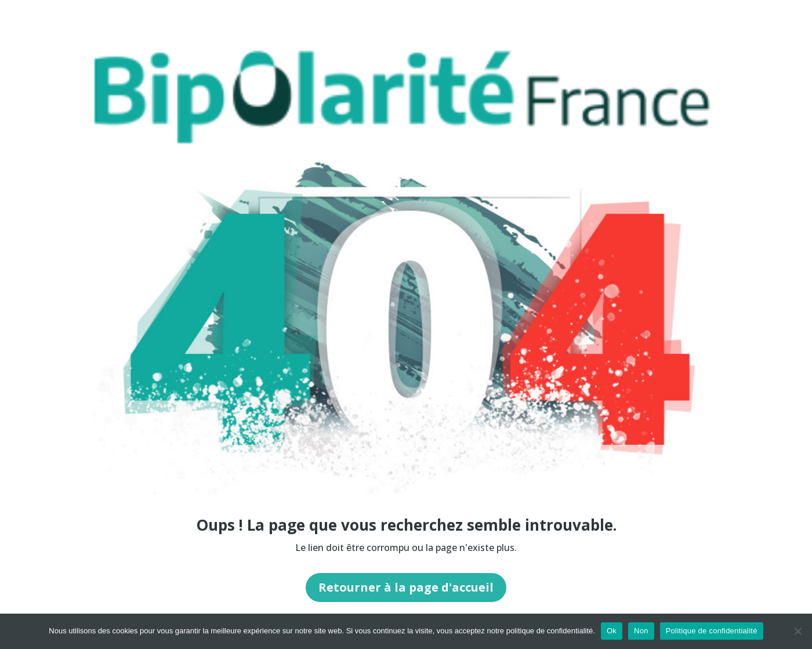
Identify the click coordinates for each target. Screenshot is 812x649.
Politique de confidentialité (712, 631)
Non (641, 631)
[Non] (797, 631)
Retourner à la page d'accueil (406, 587)
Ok (612, 631)
